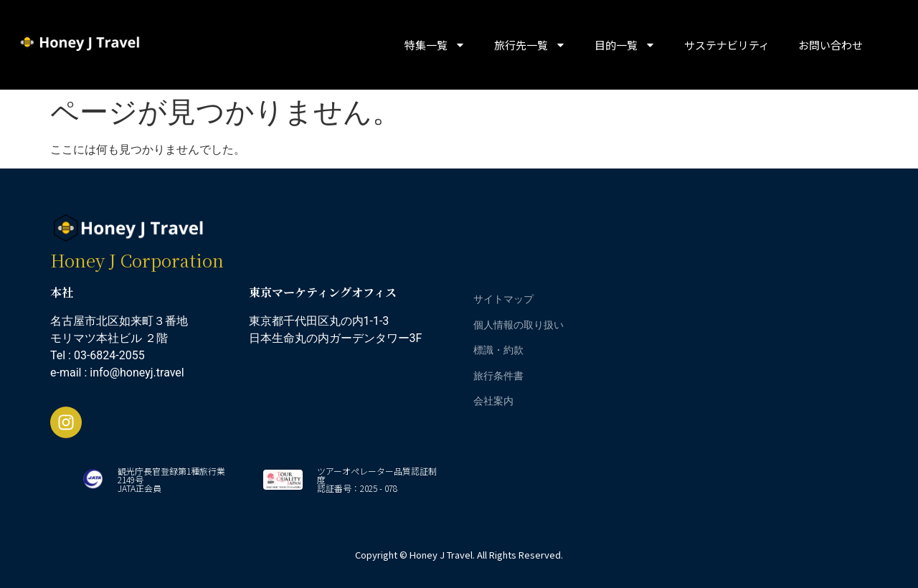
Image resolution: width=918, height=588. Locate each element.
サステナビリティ (727, 45)
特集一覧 (435, 45)
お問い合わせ (831, 45)
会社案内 (493, 400)
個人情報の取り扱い (519, 324)
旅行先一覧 (530, 45)
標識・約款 (498, 350)
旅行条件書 (498, 375)
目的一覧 (625, 45)
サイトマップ (503, 299)
